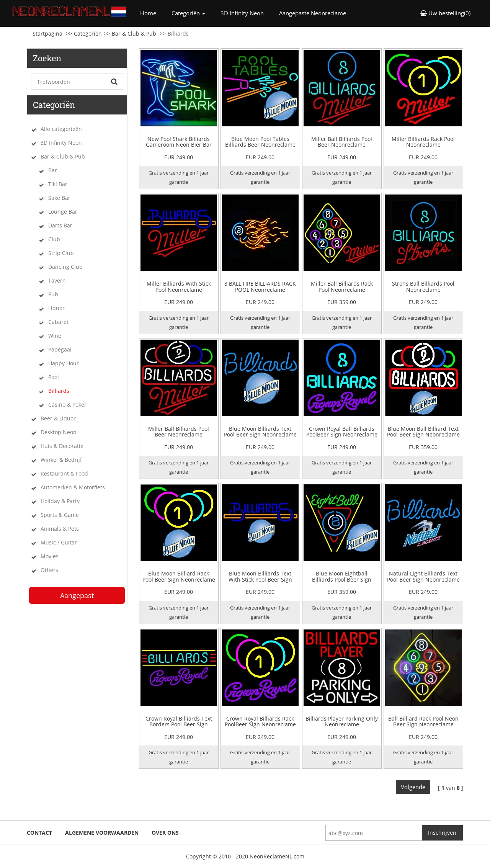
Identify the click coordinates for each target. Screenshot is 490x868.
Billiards (59, 391)
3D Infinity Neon (242, 13)
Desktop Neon (59, 432)
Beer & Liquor (58, 418)
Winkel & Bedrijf (61, 460)
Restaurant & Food (64, 473)
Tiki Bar (58, 184)
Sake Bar (59, 198)
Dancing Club (65, 267)
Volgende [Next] (413, 787)
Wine (55, 336)
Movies (50, 556)
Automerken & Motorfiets (73, 487)
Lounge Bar (63, 212)
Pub (53, 294)
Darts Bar (60, 225)
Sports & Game (60, 515)
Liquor (56, 308)
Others (49, 570)
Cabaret (58, 322)
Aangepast (77, 595)
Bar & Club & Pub (134, 34)
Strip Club (61, 253)
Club (54, 239)
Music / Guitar (59, 542)
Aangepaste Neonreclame (313, 13)
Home (152, 13)
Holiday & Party (60, 501)
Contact (39, 833)
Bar (53, 170)
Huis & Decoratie (62, 446)
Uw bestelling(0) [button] (445, 13)
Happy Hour (64, 363)
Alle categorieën (61, 129)
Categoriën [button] (188, 13)
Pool (54, 377)
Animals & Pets (60, 529)
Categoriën (88, 34)
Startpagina (47, 34)
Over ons (165, 833)
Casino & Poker (67, 405)
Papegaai (60, 349)
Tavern (57, 280)
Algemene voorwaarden (102, 833)
